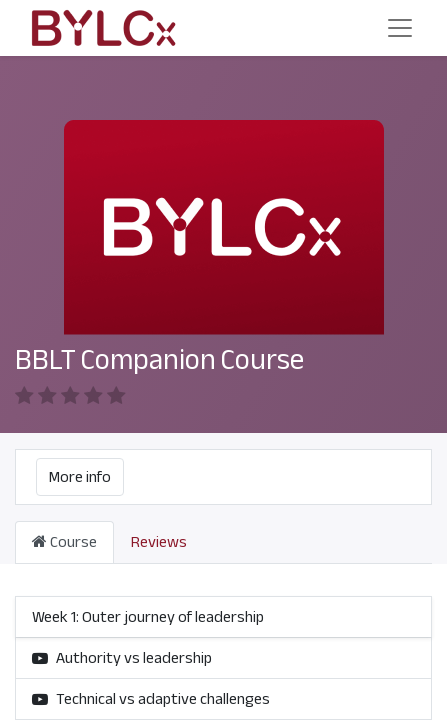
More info (80, 477)
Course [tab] (64, 542)
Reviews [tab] (159, 542)
